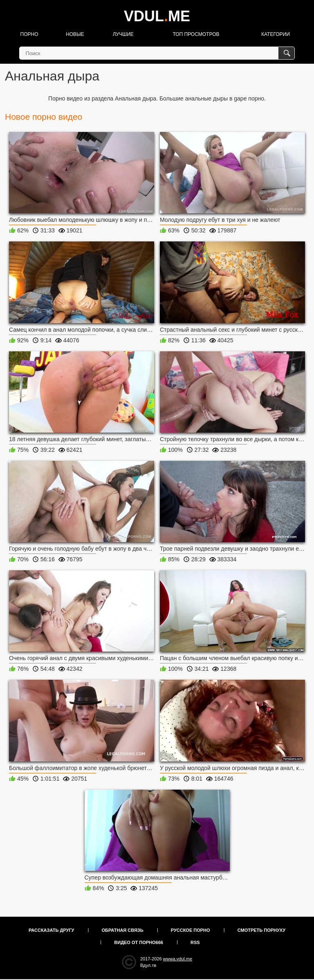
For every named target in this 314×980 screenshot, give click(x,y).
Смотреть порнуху (261, 930)
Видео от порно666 (139, 942)
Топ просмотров (196, 34)
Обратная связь (123, 930)
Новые (75, 34)
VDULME (157, 16)
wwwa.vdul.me (178, 959)
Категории (276, 34)
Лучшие (123, 34)
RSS (195, 942)
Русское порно (191, 930)
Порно (29, 34)
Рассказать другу (52, 930)
